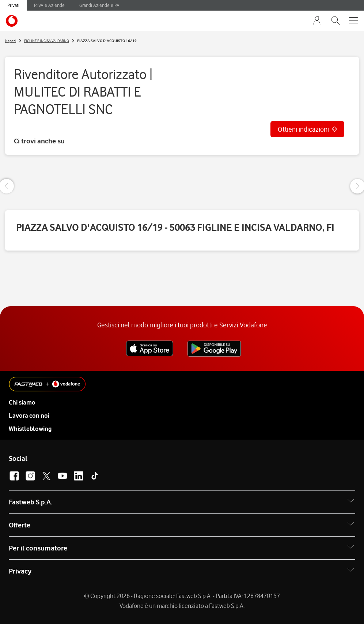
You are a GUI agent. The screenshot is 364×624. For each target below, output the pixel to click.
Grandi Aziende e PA (99, 5)
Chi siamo (22, 402)
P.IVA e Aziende (49, 5)
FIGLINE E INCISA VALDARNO (47, 41)
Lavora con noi (29, 416)
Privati (13, 5)
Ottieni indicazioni (303, 129)
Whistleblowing (30, 429)
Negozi (11, 41)
